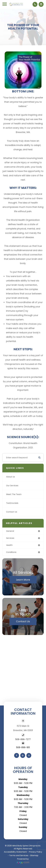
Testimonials (12, 503)
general (10, 531)
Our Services (12, 486)
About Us (10, 477)
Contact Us (12, 512)
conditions (11, 552)
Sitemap (34, 855)
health (9, 545)
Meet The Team (14, 494)
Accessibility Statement (15, 852)
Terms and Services (19, 855)
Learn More (23, 580)
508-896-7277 (23, 739)
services (10, 538)
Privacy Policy (35, 852)
